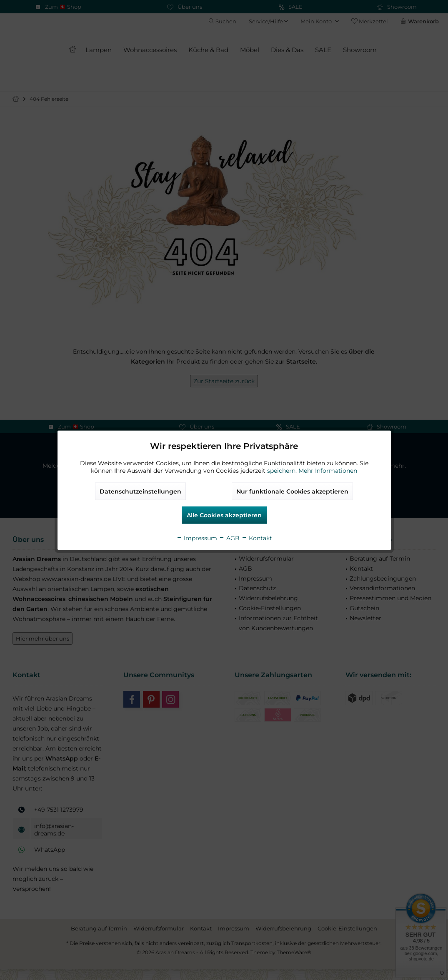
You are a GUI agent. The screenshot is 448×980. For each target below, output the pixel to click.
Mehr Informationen (328, 470)
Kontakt (257, 538)
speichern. (283, 470)
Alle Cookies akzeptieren (224, 515)
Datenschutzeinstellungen (140, 491)
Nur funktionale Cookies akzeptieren (292, 491)
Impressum (197, 538)
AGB (229, 538)
